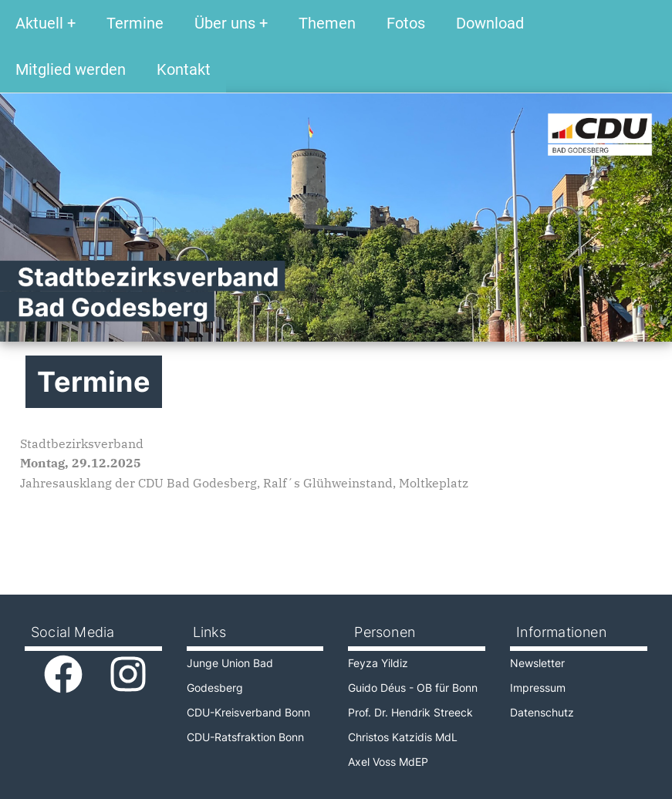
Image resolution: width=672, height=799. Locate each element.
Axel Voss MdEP (388, 762)
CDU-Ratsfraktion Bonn (245, 737)
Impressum (538, 688)
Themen (327, 23)
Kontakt (184, 69)
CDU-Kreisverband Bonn (248, 712)
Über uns (225, 23)
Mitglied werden (71, 69)
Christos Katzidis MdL (403, 737)
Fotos (406, 23)
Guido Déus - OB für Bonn (413, 688)
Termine (135, 23)
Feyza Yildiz (378, 663)
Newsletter (537, 663)
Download (490, 23)
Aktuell (39, 23)
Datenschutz (542, 712)
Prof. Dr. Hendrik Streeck (410, 712)
